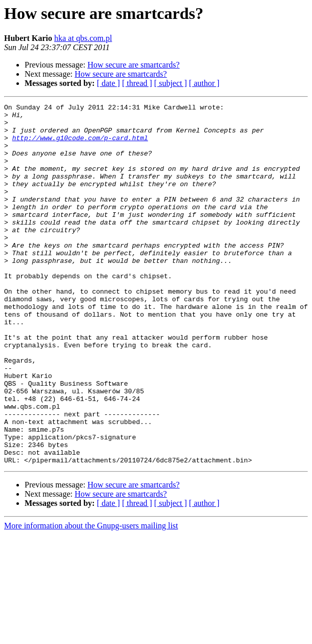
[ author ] (204, 83)
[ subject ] (171, 83)
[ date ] (108, 83)
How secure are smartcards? (134, 65)
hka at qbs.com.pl (83, 38)
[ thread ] (137, 83)
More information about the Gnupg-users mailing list (91, 598)
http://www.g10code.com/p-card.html (80, 145)
